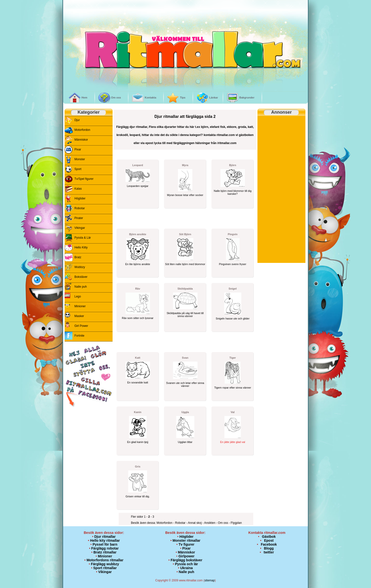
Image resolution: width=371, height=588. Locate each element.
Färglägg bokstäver (186, 560)
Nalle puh (81, 287)
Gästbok (269, 537)
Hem (84, 98)
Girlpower (186, 556)
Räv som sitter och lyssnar (138, 318)
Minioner (80, 306)
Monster (80, 159)
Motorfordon (82, 130)
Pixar (78, 149)
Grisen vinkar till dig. (138, 496)
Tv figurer (187, 544)
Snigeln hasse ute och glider (232, 318)
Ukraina (186, 568)
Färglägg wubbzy (105, 564)
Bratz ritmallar (105, 552)
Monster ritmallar (186, 540)
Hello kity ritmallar (105, 540)
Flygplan (236, 523)
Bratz (78, 257)
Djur (77, 120)
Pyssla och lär (186, 564)
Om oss (116, 98)
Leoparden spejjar (138, 186)
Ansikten (210, 523)
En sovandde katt (138, 382)
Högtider (80, 198)
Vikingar (80, 228)
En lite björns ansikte (138, 264)
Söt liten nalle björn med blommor (185, 264)
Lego (78, 296)
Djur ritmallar (105, 537)
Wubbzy (80, 267)
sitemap (209, 580)
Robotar (80, 208)
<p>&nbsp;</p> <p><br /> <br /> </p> (88, 443)
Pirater (79, 218)
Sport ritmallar (105, 568)
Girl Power (81, 326)
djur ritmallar (138, 127)
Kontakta (150, 98)
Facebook (269, 544)
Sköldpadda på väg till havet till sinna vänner (185, 315)
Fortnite (79, 336)
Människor (81, 140)
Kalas (78, 189)
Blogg (269, 548)
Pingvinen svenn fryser (233, 264)
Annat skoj (195, 523)
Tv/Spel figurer (84, 179)
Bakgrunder (247, 98)
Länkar (214, 98)
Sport (78, 169)
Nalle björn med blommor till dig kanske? (232, 192)
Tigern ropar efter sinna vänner (233, 388)
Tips (183, 98)
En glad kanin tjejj (138, 442)
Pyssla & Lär (83, 238)
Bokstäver (81, 277)
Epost (269, 540)
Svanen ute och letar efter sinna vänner (185, 384)
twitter (269, 552)
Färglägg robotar (105, 548)
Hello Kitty (81, 247)
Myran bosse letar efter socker (185, 195)
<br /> (107, 21)
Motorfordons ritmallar (105, 560)
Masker (79, 316)
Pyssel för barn (105, 544)
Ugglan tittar (185, 442)
